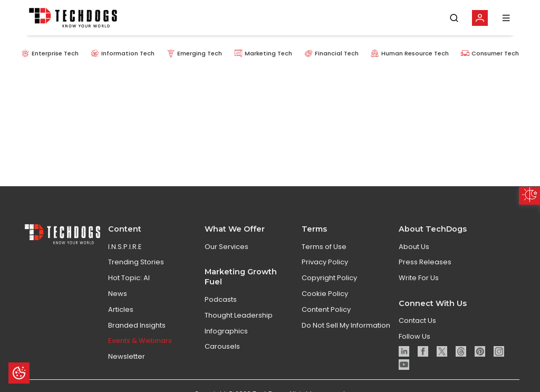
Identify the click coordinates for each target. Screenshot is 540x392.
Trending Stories (136, 262)
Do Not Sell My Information (346, 325)
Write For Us (419, 278)
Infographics (226, 331)
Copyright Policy (329, 278)
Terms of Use (324, 247)
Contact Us (417, 321)
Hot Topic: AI (129, 278)
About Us (414, 247)
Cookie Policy (325, 294)
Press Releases (425, 262)
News (118, 294)
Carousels (222, 346)
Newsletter (127, 356)
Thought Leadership (239, 315)
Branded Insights (137, 325)
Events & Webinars (140, 341)
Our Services (226, 247)
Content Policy (326, 309)
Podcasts (221, 299)
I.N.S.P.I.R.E (125, 247)
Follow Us (414, 336)
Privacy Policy (325, 262)
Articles (121, 309)
